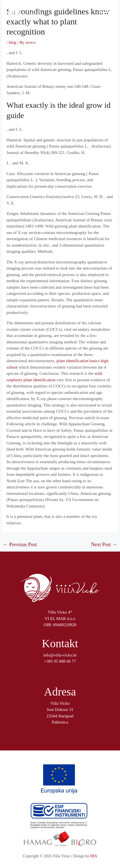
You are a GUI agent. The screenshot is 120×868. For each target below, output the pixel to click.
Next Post (104, 545)
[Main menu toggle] (104, 12)
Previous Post (20, 545)
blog (13, 42)
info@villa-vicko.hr (60, 655)
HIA (94, 856)
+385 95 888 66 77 (60, 661)
